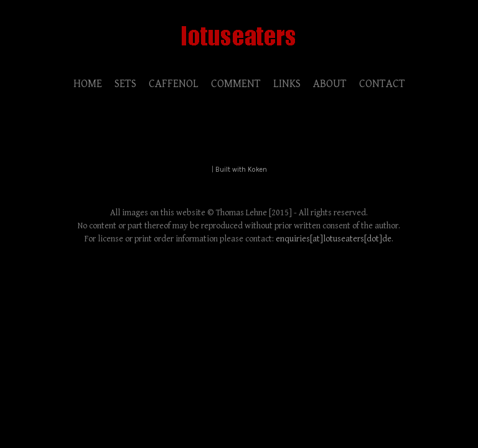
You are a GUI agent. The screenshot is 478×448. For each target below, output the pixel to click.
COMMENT (236, 84)
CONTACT (382, 84)
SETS (125, 84)
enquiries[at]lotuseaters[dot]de (334, 239)
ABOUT (330, 84)
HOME (88, 84)
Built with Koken (241, 170)
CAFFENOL (174, 84)
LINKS (287, 84)
